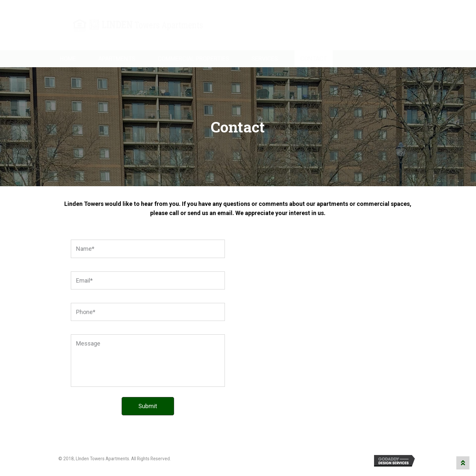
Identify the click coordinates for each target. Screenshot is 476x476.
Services (265, 59)
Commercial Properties (193, 59)
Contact (314, 59)
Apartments (117, 59)
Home (68, 59)
